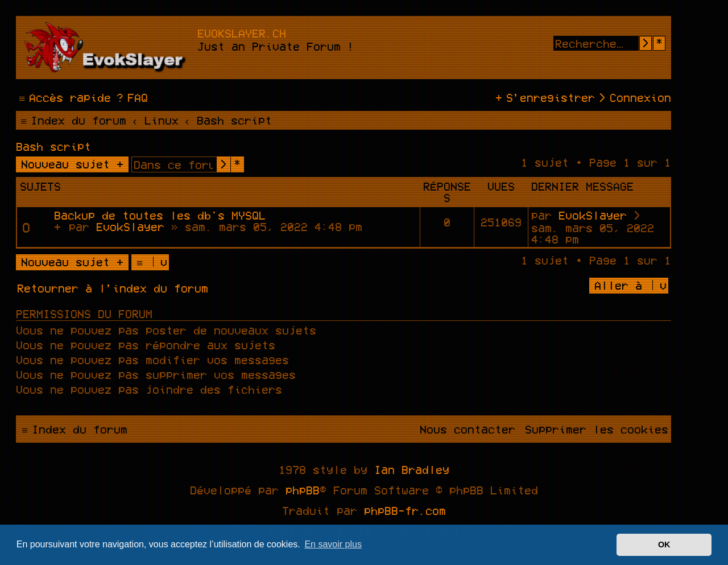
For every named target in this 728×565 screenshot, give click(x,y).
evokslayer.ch (242, 33)
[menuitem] (131, 97)
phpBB (303, 490)
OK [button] (664, 545)
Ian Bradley (412, 469)
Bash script (53, 146)
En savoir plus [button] (333, 544)
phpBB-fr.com (405, 510)
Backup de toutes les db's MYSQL (160, 215)
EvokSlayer (130, 226)
